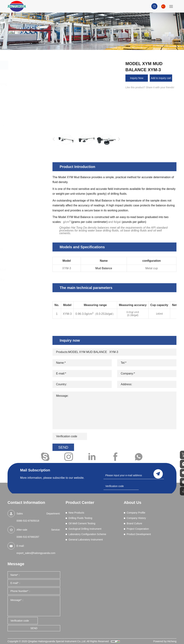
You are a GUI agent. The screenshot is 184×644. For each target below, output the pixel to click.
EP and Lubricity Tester (31, 126)
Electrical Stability (28, 121)
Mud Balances (26, 158)
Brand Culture (134, 523)
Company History (136, 518)
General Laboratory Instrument (28, 282)
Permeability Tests (28, 163)
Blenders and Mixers (30, 98)
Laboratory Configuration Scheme (29, 267)
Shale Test (24, 181)
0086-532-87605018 (28, 521)
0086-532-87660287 (28, 537)
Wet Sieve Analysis (29, 190)
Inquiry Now (137, 78)
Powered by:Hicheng (165, 641)
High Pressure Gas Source (27, 197)
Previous (53, 139)
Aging (22, 93)
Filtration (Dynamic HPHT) (27, 137)
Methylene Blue (27, 153)
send (158, 473)
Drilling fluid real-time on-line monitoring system (31, 220)
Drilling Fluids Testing (31, 84)
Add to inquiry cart (161, 78)
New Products (26, 74)
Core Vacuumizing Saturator (27, 211)
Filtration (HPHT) (28, 144)
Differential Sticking (29, 116)
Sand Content (26, 177)
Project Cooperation (138, 529)
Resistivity (24, 167)
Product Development (139, 534)
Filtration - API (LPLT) (30, 130)
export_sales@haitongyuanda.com (36, 553)
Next (118, 139)
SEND (34, 628)
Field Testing (25, 204)
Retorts (22, 172)
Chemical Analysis (29, 103)
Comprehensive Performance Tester (26, 110)
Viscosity (23, 186)
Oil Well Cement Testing (26, 236)
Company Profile (136, 513)
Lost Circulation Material (32, 149)
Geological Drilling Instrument (27, 251)
